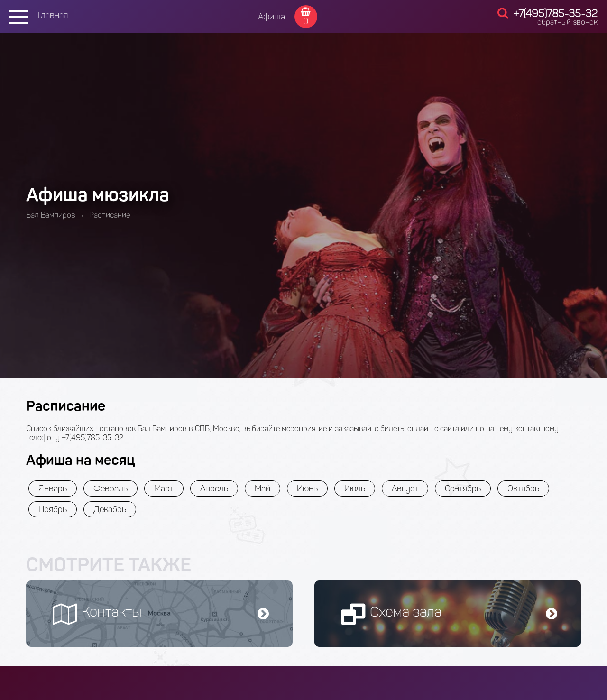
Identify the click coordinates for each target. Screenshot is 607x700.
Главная (53, 15)
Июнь (307, 488)
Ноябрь (53, 509)
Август (405, 488)
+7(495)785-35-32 (555, 14)
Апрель (214, 488)
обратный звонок (567, 22)
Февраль (110, 488)
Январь (53, 488)
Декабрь (110, 509)
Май (262, 488)
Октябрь (523, 488)
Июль (355, 488)
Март (164, 488)
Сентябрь (463, 488)
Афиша (271, 17)
